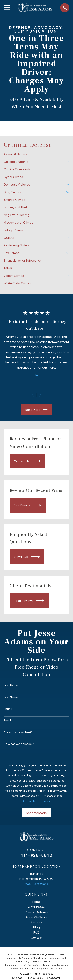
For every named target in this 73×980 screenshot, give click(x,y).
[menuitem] (36, 154)
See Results (28, 505)
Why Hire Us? (36, 907)
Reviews (36, 922)
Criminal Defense (36, 912)
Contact (36, 937)
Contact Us (27, 461)
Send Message (36, 813)
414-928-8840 (36, 855)
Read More (36, 410)
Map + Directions (36, 884)
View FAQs (27, 557)
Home (36, 902)
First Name (11, 685)
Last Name (11, 697)
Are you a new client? (18, 732)
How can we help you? (19, 744)
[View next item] (40, 395)
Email (7, 720)
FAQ (36, 932)
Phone (8, 709)
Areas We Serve (36, 917)
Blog (36, 927)
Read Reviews (29, 601)
